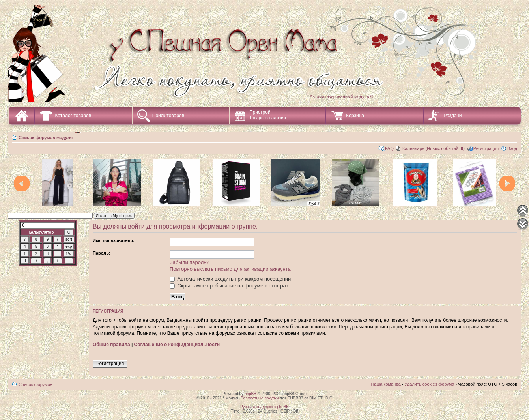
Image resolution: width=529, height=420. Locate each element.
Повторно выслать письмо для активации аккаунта (230, 269)
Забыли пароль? (189, 262)
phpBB (250, 394)
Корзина (355, 116)
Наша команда (386, 384)
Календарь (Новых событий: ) (434, 148)
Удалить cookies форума (430, 384)
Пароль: (102, 253)
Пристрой (268, 115)
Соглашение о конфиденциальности (177, 345)
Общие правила (111, 345)
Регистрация (486, 148)
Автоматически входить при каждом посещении (230, 279)
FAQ (389, 148)
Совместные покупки (259, 398)
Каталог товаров (73, 116)
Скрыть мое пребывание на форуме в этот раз (229, 286)
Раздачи (453, 116)
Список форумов (36, 384)
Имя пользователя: (114, 240)
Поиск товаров (168, 116)
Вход (512, 148)
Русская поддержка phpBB (264, 407)
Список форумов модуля (46, 137)
